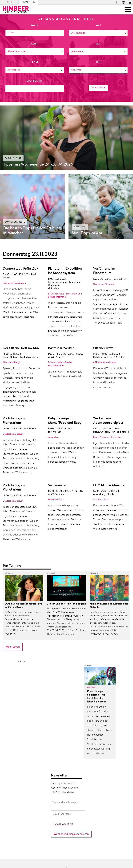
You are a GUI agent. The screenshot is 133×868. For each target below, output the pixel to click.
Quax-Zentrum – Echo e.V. (107, 437)
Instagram (130, 2)
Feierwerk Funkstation (14, 283)
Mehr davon (13, 647)
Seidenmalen (58, 485)
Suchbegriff (35, 81)
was (98, 25)
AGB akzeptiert (64, 824)
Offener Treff (103, 348)
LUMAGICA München (110, 485)
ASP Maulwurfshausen (105, 363)
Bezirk (35, 62)
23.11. (11, 33)
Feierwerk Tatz (56, 500)
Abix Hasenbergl (11, 363)
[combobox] (99, 33)
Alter (35, 44)
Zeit (98, 44)
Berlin (11, 2)
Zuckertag (53, 437)
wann (35, 25)
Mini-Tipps (80, 227)
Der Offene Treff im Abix (21, 348)
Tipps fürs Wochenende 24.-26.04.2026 (38, 165)
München (28, 2)
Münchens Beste (15, 222)
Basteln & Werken (61, 348)
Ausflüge (92, 687)
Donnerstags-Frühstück (20, 269)
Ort (98, 62)
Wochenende (13, 158)
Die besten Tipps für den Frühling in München (32, 231)
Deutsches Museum (103, 284)
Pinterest (123, 2)
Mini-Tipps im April (88, 233)
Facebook (117, 2)
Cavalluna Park (101, 500)
